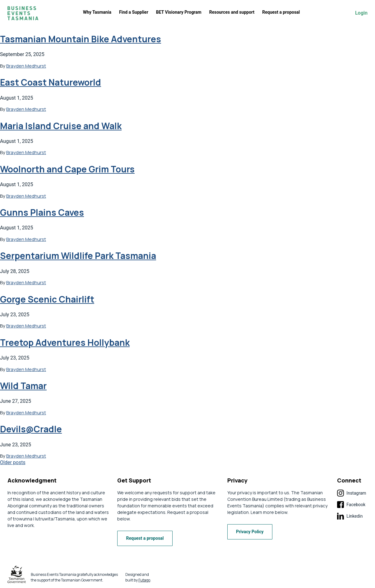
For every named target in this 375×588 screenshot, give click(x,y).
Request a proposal (281, 12)
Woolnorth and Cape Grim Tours (67, 169)
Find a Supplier (134, 12)
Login (361, 13)
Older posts (13, 462)
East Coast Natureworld (51, 82)
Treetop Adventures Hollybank (65, 342)
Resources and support (232, 12)
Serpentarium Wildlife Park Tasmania (78, 256)
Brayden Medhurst (26, 66)
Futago (144, 580)
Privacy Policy (251, 532)
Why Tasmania (97, 12)
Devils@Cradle (31, 429)
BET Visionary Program (179, 12)
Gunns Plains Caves (42, 212)
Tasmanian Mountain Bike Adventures (81, 39)
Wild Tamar (23, 386)
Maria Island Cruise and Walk (61, 126)
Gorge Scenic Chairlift (47, 299)
